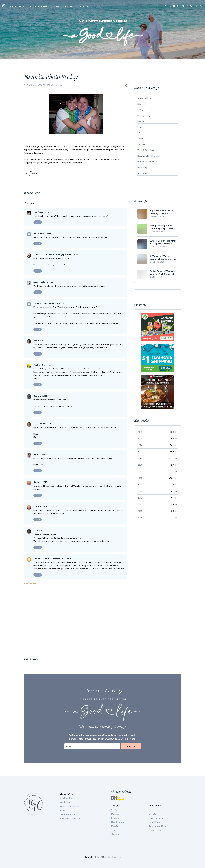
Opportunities (85, 6)
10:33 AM (43, 454)
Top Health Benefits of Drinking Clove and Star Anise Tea (162, 212)
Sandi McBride (40, 365)
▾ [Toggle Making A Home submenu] (24, 6)
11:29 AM (50, 282)
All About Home (145, 98)
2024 (140, 445)
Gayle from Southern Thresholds (48, 558)
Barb (36, 454)
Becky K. (37, 396)
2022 (140, 458)
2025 (140, 439)
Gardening (142, 167)
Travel (140, 139)
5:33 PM (46, 396)
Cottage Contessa (42, 506)
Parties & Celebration (147, 162)
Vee (35, 341)
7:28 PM (51, 423)
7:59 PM (67, 558)
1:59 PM (41, 341)
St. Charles (142, 173)
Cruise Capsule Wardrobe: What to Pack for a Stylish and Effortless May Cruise (163, 273)
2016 (140, 498)
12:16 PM (43, 482)
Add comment (31, 584)
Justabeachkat (40, 423)
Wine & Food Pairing (147, 150)
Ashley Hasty (39, 282)
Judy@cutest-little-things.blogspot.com (52, 254)
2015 (140, 504)
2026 (140, 432)
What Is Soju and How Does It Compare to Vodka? (164, 242)
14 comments (58, 85)
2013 (140, 518)
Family (140, 110)
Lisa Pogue (38, 212)
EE (35, 531)
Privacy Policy (155, 830)
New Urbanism (155, 822)
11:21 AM (75, 254)
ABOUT (69, 6)
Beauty (141, 121)
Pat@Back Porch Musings (45, 303)
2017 (140, 491)
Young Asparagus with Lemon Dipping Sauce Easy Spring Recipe (164, 227)
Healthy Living (144, 115)
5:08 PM (51, 365)
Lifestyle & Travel (37, 6)
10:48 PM (48, 212)
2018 (140, 485)
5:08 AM (48, 233)
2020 (140, 471)
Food (140, 127)
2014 (140, 511)
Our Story (153, 814)
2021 (140, 465)
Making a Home (156, 818)
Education (142, 133)
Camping (141, 144)
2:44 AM (55, 506)
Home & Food (15, 6)
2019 (140, 478)
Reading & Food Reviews (149, 156)
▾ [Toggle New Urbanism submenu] (49, 6)
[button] (126, 85)
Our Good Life (114, 857)
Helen (36, 482)
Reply (38, 222)
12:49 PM (61, 303)
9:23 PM (40, 531)
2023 (140, 452)
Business (57, 6)
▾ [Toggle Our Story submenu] (74, 6)
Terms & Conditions (158, 826)
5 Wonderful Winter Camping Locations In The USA (163, 257)
